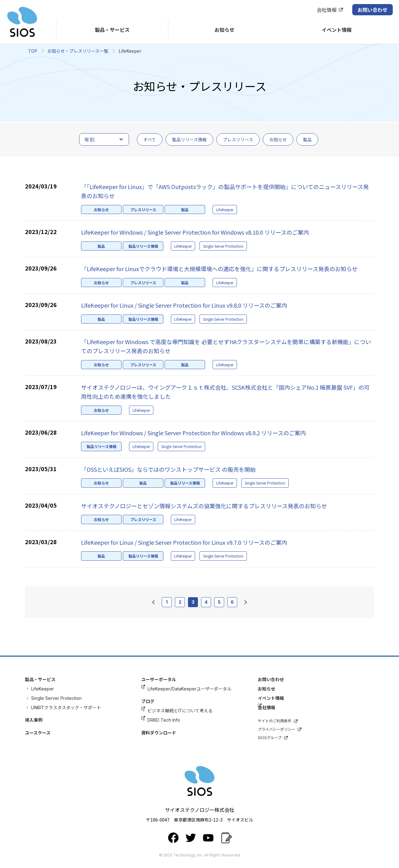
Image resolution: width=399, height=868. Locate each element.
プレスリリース (238, 139)
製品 (307, 139)
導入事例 (34, 720)
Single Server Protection (56, 698)
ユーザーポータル (159, 679)
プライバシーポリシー (276, 729)
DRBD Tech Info (164, 720)
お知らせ (278, 139)
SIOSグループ (270, 738)
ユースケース (38, 733)
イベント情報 (271, 698)
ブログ (148, 701)
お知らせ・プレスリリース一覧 (78, 51)
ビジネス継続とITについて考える (180, 711)
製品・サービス (40, 679)
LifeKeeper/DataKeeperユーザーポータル (189, 689)
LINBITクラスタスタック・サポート (66, 707)
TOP (33, 51)
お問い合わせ (373, 10)
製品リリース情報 (189, 139)
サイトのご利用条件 (275, 721)
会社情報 (327, 10)
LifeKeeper (130, 51)
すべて (150, 139)
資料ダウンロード (159, 733)
